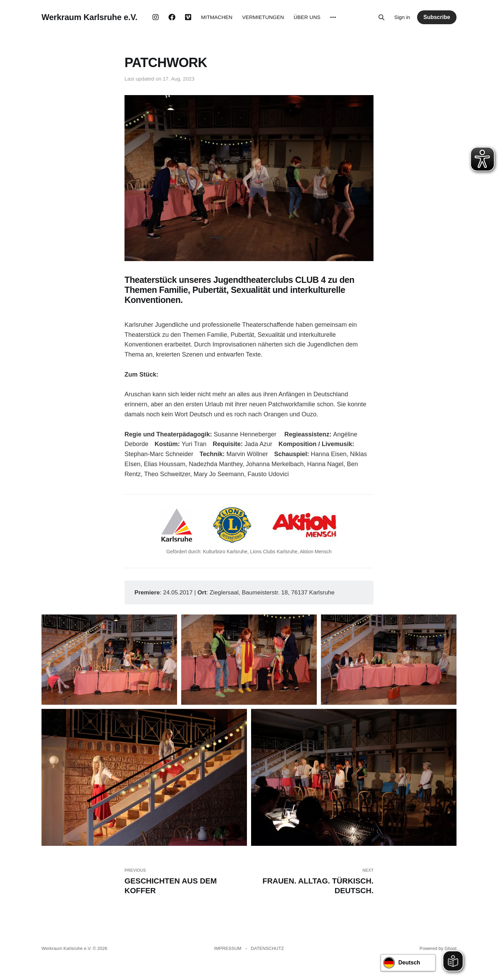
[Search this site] (381, 17)
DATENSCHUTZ (267, 948)
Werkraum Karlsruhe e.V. (89, 17)
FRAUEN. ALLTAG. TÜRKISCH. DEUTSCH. (314, 881)
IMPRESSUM (228, 948)
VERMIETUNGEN (263, 17)
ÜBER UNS (307, 17)
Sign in (402, 17)
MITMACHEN (217, 17)
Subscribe (437, 17)
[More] (333, 17)
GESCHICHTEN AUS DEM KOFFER (184, 881)
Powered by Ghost (438, 948)
